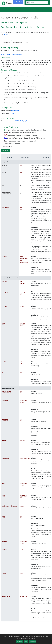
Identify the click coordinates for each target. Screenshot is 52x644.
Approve (19, 642)
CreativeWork (24, 596)
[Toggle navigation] (48, 9)
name (3, 517)
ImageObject (23, 496)
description (5, 420)
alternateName (6, 392)
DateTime (23, 283)
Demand (22, 324)
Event (8, 54)
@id (3, 185)
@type (4, 173)
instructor (5, 306)
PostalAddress (24, 258)
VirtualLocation (24, 262)
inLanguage (5, 292)
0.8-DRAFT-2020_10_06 (20, 121)
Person (22, 306)
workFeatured (6, 596)
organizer (5, 541)
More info (33, 642)
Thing (3, 54)
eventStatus (5, 458)
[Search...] (39, 2)
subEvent (5, 550)
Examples (5, 151)
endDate (4, 281)
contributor (5, 400)
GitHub (6, 34)
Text (21, 173)
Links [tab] (26, 42)
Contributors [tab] (17, 42)
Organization (23, 400)
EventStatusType (25, 458)
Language (22, 292)
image (4, 496)
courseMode (6, 207)
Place (21, 257)
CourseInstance (17, 54)
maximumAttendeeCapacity (10, 506)
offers (4, 324)
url (3, 372)
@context (5, 165)
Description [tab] (6, 42)
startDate (5, 362)
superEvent (5, 573)
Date (21, 281)
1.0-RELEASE (15, 110)
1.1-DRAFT (13, 114)
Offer (21, 326)
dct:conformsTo (7, 193)
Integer (22, 506)
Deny (26, 642)
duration (4, 441)
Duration (22, 441)
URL (21, 165)
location (4, 257)
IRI (20, 185)
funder (4, 483)
